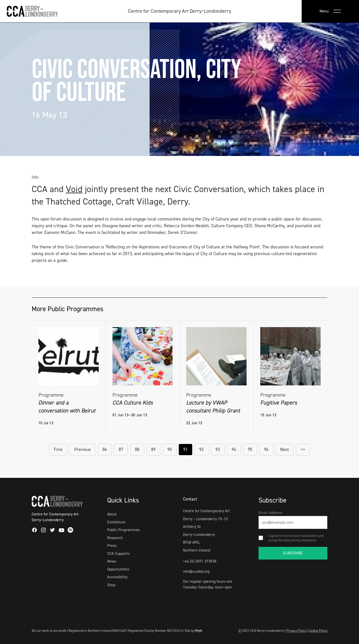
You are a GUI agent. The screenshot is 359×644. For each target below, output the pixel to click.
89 (153, 449)
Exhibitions (116, 522)
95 (250, 449)
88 (137, 449)
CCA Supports (118, 553)
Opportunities (118, 569)
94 (234, 449)
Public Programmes (123, 530)
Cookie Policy (318, 631)
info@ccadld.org (196, 571)
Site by (194, 631)
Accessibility (117, 577)
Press (112, 545)
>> (303, 449)
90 (170, 449)
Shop (111, 585)
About (112, 514)
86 (105, 449)
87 (121, 449)
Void (74, 189)
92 (201, 449)
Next (285, 449)
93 (218, 449)
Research (115, 538)
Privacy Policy (296, 631)
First (58, 449)
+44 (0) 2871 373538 (200, 561)
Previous (83, 449)
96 (266, 449)
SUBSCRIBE (293, 553)
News (112, 561)
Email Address (270, 513)
